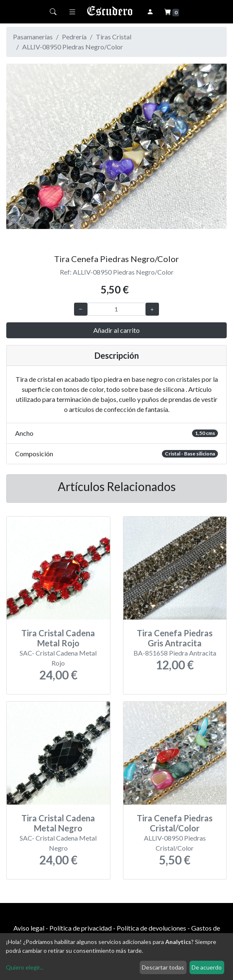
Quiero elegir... (25, 967)
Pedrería (74, 37)
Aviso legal (29, 928)
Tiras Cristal (114, 37)
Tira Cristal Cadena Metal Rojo (58, 638)
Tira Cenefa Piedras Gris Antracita (175, 638)
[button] (23, 155)
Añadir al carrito (116, 330)
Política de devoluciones (151, 928)
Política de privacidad (81, 928)
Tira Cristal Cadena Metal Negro (58, 823)
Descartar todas (163, 967)
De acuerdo (207, 967)
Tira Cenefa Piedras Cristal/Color (175, 823)
